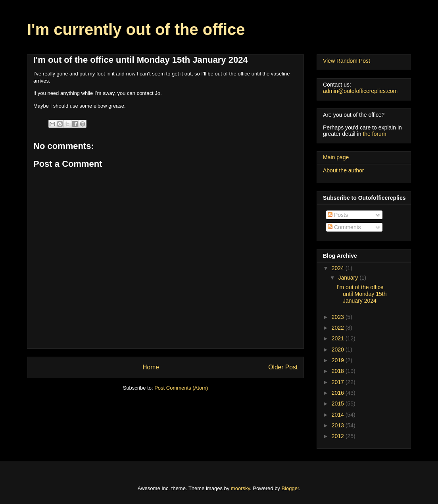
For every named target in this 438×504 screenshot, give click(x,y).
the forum (374, 134)
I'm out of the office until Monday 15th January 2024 (362, 294)
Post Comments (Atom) (181, 388)
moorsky (240, 488)
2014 (339, 415)
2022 (339, 328)
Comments (344, 227)
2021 (339, 338)
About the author (344, 170)
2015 (339, 404)
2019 (339, 360)
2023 (339, 317)
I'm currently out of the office (136, 29)
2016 (339, 393)
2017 (339, 382)
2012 (339, 436)
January (349, 278)
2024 (339, 268)
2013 (339, 425)
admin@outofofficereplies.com (360, 91)
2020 (339, 350)
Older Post (283, 367)
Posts (338, 215)
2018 (339, 371)
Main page (336, 157)
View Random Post (347, 61)
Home (151, 367)
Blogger (290, 488)
